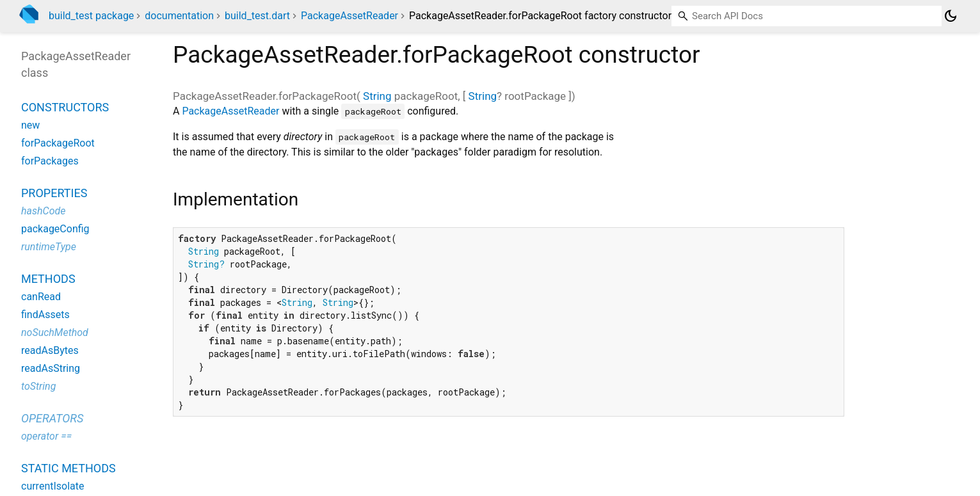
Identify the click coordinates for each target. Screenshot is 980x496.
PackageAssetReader (349, 16)
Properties (54, 193)
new (30, 125)
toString (38, 386)
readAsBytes (50, 350)
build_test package (91, 16)
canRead (41, 297)
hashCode (43, 211)
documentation (179, 16)
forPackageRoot (58, 143)
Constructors (65, 107)
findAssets (45, 315)
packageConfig (55, 229)
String (377, 96)
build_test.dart (257, 16)
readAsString (51, 368)
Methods (48, 279)
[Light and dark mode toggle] (951, 16)
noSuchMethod (55, 332)
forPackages (50, 161)
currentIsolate (53, 486)
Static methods (68, 468)
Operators (52, 418)
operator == (46, 436)
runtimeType (49, 247)
